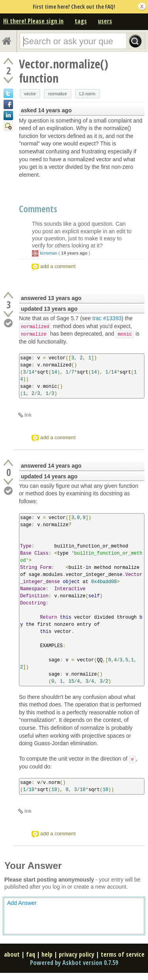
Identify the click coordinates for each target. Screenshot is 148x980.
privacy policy (77, 954)
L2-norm (87, 94)
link (28, 415)
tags (81, 21)
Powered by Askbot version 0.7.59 (74, 963)
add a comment (58, 266)
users (105, 21)
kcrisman (49, 253)
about (12, 954)
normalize (58, 94)
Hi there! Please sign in (33, 21)
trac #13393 (107, 318)
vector (30, 94)
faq (31, 954)
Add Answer (22, 903)
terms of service (123, 954)
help (47, 954)
